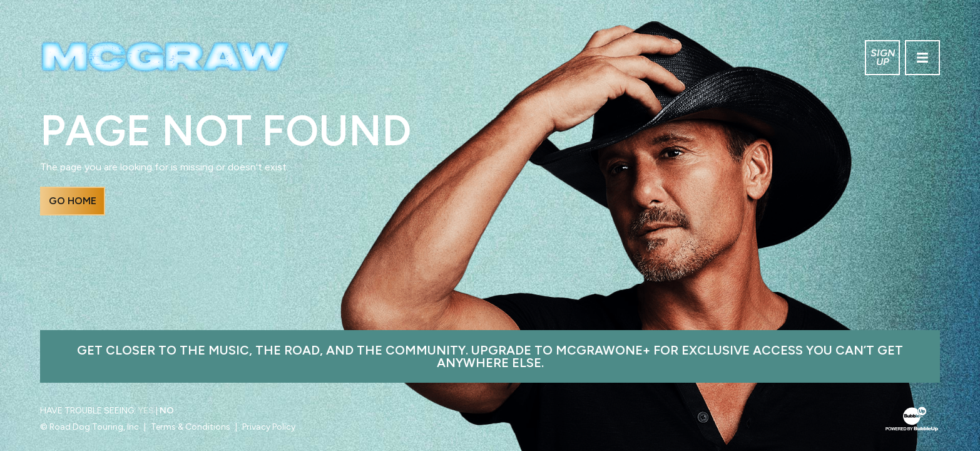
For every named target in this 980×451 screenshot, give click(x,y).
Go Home (73, 201)
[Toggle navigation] (922, 58)
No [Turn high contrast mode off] (167, 411)
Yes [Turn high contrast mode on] (146, 411)
